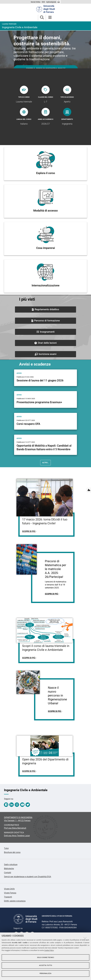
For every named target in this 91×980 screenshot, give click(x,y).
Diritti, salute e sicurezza (15, 901)
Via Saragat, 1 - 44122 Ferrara (17, 821)
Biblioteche (9, 869)
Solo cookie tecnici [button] (46, 957)
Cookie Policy (49, 950)
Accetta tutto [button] (46, 965)
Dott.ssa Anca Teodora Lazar (17, 836)
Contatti (8, 873)
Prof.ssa (15, 828)
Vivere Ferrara (10, 893)
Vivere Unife (9, 889)
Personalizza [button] (46, 973)
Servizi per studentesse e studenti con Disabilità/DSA (28, 877)
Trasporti (8, 897)
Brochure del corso (12, 852)
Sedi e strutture (11, 865)
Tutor (6, 848)
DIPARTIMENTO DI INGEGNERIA (18, 817)
